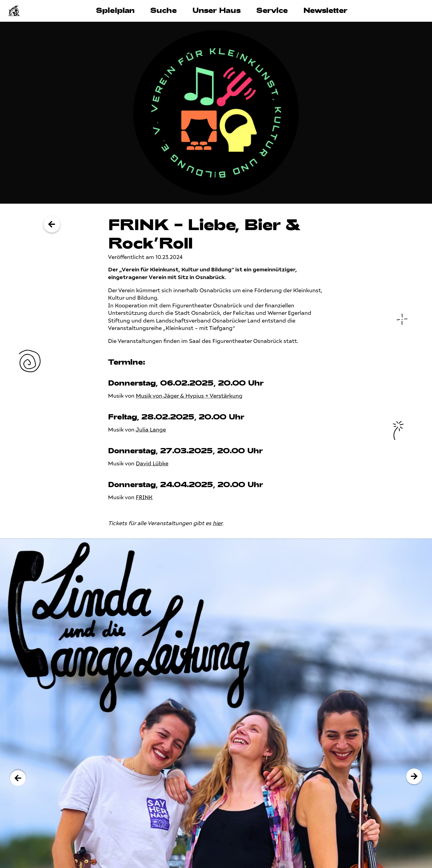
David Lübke (152, 464)
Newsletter (325, 10)
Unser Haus (217, 10)
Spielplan (115, 10)
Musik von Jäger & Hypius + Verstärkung (189, 396)
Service (272, 10)
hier (218, 523)
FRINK (144, 497)
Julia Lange (151, 430)
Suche (164, 10)
